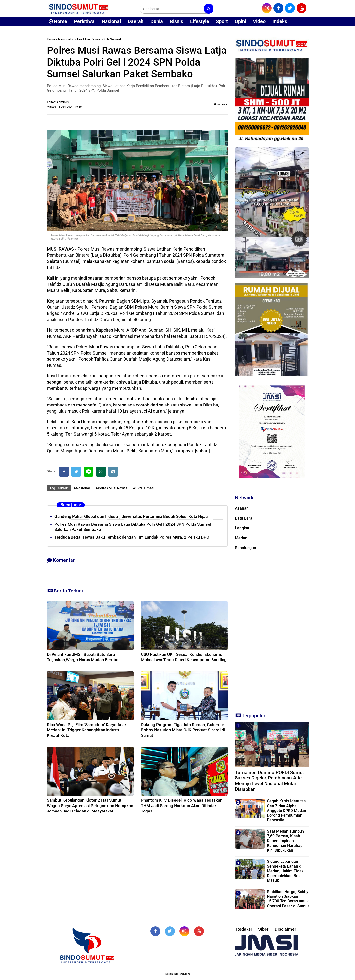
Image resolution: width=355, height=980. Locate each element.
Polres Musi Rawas (87, 39)
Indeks (280, 21)
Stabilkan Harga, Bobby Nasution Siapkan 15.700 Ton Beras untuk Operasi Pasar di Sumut (288, 899)
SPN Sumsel (112, 39)
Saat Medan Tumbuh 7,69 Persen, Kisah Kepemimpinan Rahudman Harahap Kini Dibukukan (285, 841)
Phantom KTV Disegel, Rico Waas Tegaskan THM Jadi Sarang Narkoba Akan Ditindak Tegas (182, 806)
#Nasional (82, 488)
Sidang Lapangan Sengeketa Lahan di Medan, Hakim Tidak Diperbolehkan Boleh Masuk (285, 871)
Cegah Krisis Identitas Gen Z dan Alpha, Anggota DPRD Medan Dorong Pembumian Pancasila (287, 811)
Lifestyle (200, 21)
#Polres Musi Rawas (112, 488)
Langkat (242, 528)
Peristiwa (84, 21)
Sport (222, 21)
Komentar (221, 104)
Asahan (242, 508)
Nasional (111, 21)
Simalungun (246, 548)
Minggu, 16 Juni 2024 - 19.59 (64, 107)
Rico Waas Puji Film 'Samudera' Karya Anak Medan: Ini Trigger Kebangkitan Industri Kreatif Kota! (87, 730)
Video (259, 21)
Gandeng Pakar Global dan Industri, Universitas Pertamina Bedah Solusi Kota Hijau (131, 516)
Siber (263, 929)
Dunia (157, 21)
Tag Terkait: (59, 488)
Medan (241, 538)
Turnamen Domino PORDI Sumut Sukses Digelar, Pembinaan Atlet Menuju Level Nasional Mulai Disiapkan (269, 781)
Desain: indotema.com (178, 974)
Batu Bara (244, 518)
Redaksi (244, 929)
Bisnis (177, 21)
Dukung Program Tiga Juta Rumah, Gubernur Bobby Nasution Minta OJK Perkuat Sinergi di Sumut (183, 730)
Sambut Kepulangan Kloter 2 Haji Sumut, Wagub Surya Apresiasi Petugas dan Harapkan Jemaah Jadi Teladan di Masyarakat (90, 806)
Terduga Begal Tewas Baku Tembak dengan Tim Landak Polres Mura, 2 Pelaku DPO (132, 537)
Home (58, 21)
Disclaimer (285, 929)
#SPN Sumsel (144, 488)
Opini (240, 21)
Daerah (136, 21)
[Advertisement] (272, 631)
